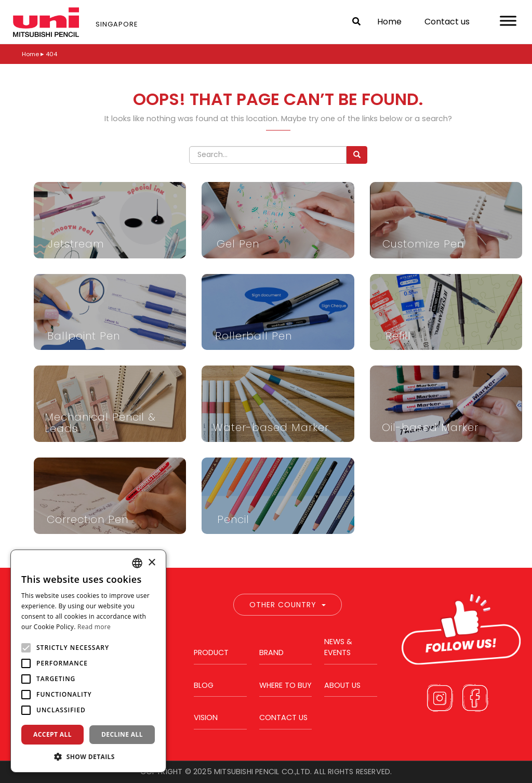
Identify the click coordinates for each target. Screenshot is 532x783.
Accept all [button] (52, 734)
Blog (204, 685)
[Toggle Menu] (508, 21)
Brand (271, 652)
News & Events (338, 647)
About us (342, 685)
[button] (88, 756)
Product (211, 652)
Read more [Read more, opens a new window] (94, 627)
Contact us (447, 22)
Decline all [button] (122, 734)
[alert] (88, 661)
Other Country (288, 605)
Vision (206, 717)
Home (389, 22)
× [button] (151, 563)
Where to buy (285, 685)
